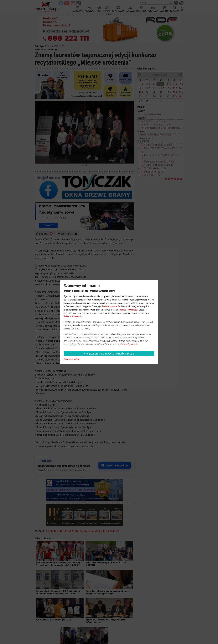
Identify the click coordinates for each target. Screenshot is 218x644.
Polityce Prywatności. (129, 344)
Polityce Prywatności (128, 310)
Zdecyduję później (72, 359)
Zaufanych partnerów (111, 306)
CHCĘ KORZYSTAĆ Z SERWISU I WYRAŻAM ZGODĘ (109, 354)
